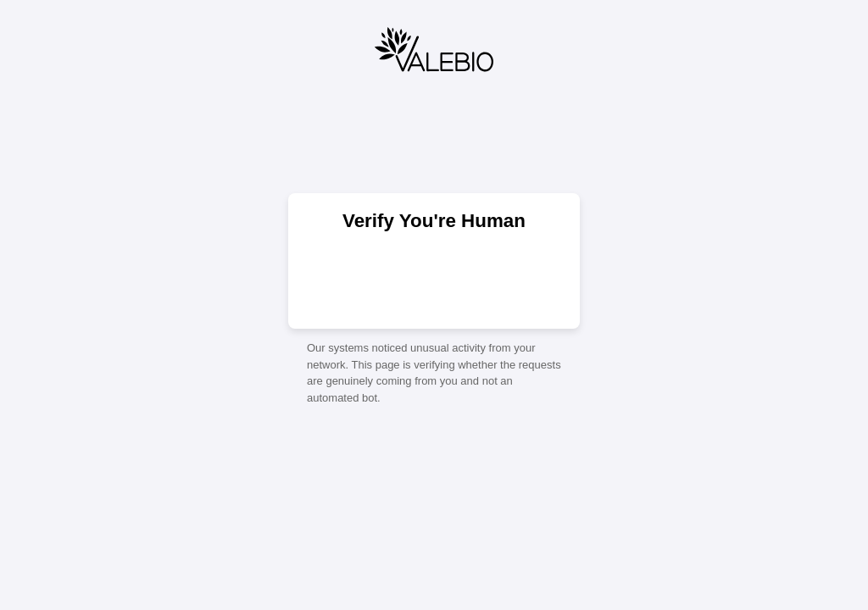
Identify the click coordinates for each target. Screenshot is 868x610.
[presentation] (434, 279)
